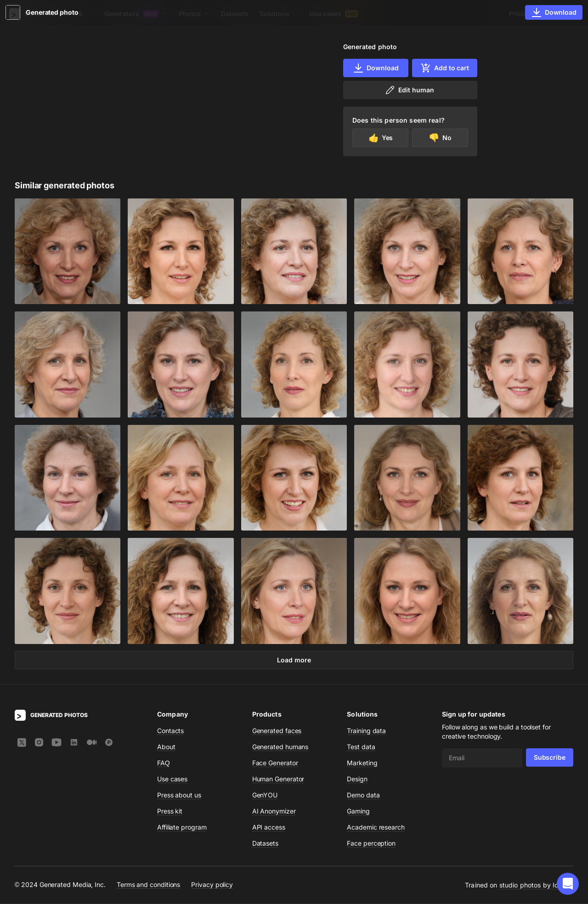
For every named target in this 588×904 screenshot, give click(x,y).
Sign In (561, 14)
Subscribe (550, 758)
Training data (366, 731)
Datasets (235, 14)
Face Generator (275, 763)
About (166, 747)
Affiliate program (182, 828)
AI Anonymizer (274, 811)
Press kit (170, 811)
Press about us (179, 795)
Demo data (363, 795)
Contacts (170, 731)
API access (269, 828)
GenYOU (265, 795)
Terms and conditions (148, 885)
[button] (568, 884)
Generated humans (280, 747)
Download (376, 68)
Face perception (371, 844)
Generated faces (277, 731)
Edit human (409, 90)
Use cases (334, 14)
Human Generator (278, 779)
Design (357, 779)
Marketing (362, 763)
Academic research (376, 828)
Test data (361, 747)
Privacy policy (212, 885)
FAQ (164, 763)
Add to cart (445, 68)
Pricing (520, 14)
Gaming (358, 811)
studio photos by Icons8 (536, 885)
